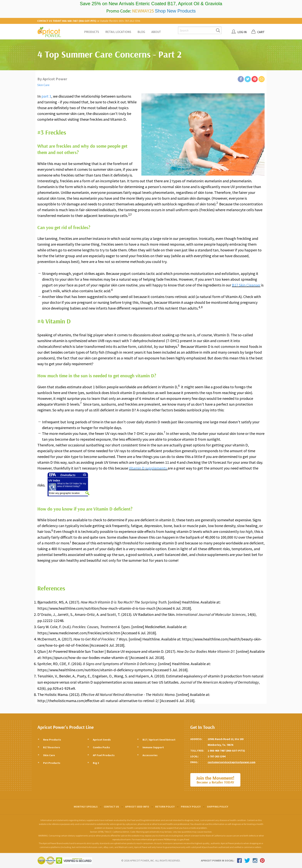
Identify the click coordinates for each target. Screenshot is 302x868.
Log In (242, 32)
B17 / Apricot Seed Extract (159, 740)
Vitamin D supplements (148, 468)
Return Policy (165, 807)
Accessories (150, 755)
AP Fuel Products (104, 755)
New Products (52, 740)
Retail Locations (118, 32)
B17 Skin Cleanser (246, 285)
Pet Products (52, 763)
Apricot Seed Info (137, 807)
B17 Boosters (52, 747)
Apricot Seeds (102, 740)
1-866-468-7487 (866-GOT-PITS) (226, 751)
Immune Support (153, 747)
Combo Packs (101, 747)
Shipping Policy (218, 807)
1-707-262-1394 (216, 756)
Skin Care (43, 85)
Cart (261, 32)
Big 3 (96, 763)
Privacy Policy (191, 807)
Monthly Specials (86, 807)
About (156, 32)
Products (92, 32)
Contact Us (111, 807)
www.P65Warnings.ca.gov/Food (174, 839)
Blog (141, 32)
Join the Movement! (215, 780)
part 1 (46, 96)
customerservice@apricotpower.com (232, 762)
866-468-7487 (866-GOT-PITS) (79, 21)
